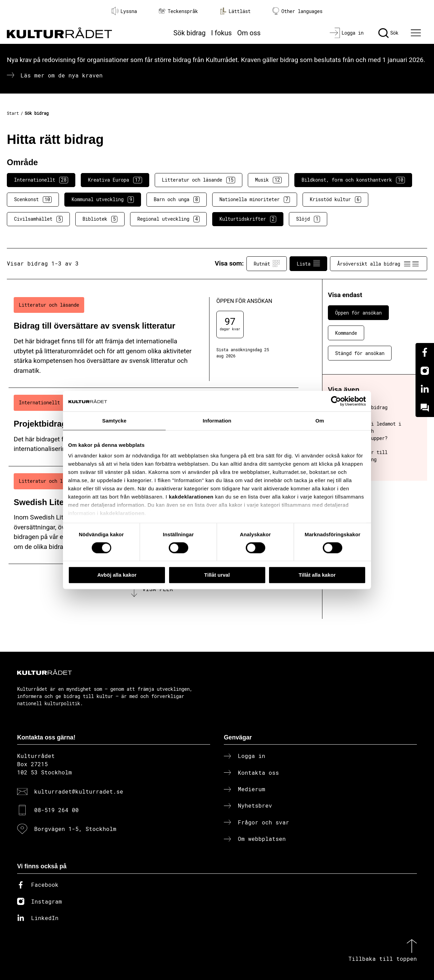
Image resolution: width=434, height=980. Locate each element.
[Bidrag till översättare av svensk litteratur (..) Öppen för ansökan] (154, 339)
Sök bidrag (190, 33)
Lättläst (235, 11)
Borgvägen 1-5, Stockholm (75, 829)
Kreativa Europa (115, 180)
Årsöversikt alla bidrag (379, 264)
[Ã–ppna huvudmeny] (417, 33)
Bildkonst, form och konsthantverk (353, 180)
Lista (308, 264)
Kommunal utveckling (103, 199)
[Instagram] (425, 371)
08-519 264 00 (56, 810)
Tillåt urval (217, 575)
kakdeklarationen (191, 497)
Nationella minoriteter (255, 199)
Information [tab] (217, 421)
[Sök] (388, 33)
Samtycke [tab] (114, 421)
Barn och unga (177, 199)
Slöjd (308, 219)
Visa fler (158, 589)
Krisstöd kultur (335, 199)
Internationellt (41, 180)
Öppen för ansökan (358, 313)
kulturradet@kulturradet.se (79, 791)
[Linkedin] (425, 389)
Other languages (297, 11)
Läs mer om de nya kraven (62, 75)
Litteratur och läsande (199, 180)
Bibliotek (100, 219)
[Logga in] (347, 33)
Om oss (249, 33)
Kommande (346, 333)
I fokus (221, 33)
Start (13, 113)
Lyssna (124, 11)
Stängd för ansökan (360, 353)
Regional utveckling (168, 219)
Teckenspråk (178, 11)
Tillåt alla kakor (317, 575)
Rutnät (267, 264)
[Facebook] (425, 352)
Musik (268, 180)
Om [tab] (320, 421)
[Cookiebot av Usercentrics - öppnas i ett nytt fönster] (336, 401)
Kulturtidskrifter (248, 219)
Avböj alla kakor (117, 575)
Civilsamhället (38, 219)
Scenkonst (33, 199)
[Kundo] (425, 408)
